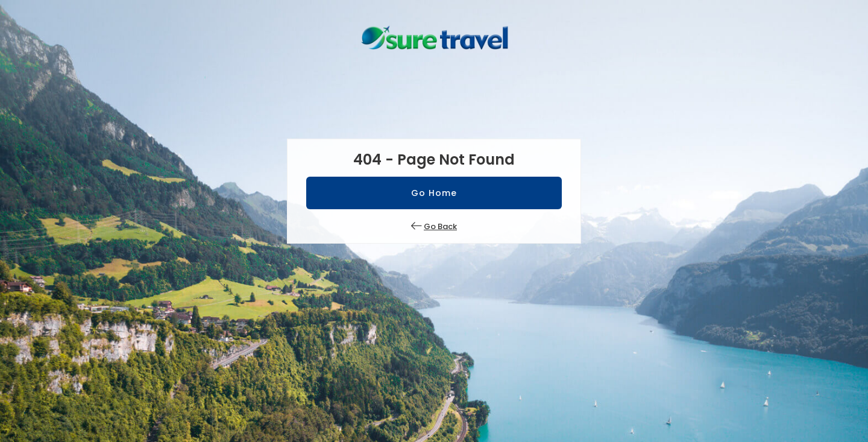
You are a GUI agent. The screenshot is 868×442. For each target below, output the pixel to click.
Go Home (434, 193)
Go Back (440, 226)
